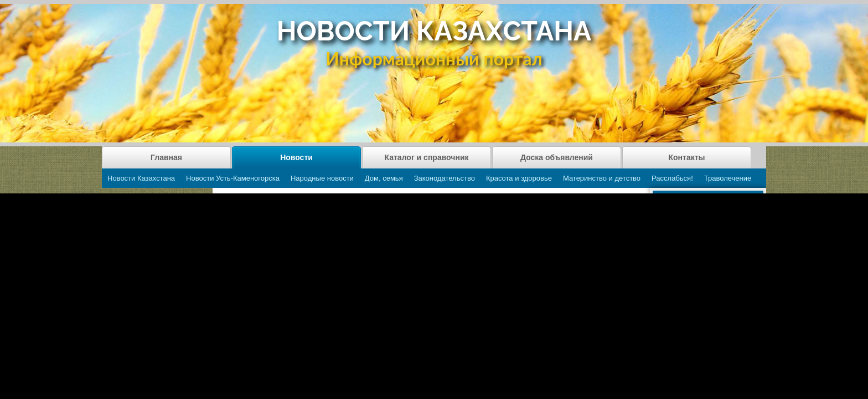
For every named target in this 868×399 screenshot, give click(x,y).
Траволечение (728, 178)
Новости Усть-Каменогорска (233, 178)
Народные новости (322, 178)
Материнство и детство (602, 178)
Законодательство (445, 178)
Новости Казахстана (141, 178)
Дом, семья (384, 178)
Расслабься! (672, 178)
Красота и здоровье (519, 178)
